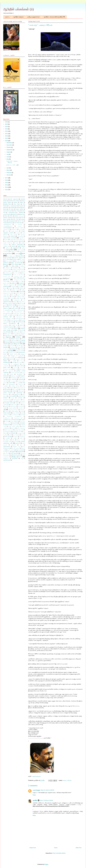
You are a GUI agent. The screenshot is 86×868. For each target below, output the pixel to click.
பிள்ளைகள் (19, 393)
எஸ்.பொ (5, 281)
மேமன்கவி (23, 415)
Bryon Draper (17, 204)
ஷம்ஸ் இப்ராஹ (7, 452)
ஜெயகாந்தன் (7, 447)
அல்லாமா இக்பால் (18, 241)
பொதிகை (14, 401)
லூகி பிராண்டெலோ (17, 431)
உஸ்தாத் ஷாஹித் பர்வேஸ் (9, 271)
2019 (7, 138)
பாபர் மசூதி (18, 383)
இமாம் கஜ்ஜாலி (19, 258)
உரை (22, 268)
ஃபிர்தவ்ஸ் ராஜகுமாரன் (9, 285)
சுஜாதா (12, 344)
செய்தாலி (12, 346)
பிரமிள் (22, 389)
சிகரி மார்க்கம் (8, 334)
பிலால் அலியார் (8, 393)
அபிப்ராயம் (14, 229)
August (9, 152)
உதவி (15, 266)
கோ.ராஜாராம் (19, 317)
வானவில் (8, 438)
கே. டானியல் (7, 312)
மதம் (20, 405)
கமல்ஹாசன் (14, 287)
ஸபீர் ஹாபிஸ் (14, 453)
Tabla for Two (20, 221)
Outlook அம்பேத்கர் (19, 216)
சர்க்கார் (15, 329)
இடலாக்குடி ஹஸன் (11, 256)
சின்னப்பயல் (6, 339)
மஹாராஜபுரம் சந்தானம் (13, 410)
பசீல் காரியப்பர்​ (14, 378)
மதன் (24, 405)
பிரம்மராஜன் (7, 391)
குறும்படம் (6, 308)
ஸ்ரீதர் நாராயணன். (16, 455)
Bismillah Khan (7, 204)
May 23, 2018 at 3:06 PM (47, 790)
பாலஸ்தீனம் (6, 386)
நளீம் (13, 362)
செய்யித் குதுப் (20, 346)
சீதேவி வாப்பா (15, 339)
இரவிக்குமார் (15, 259)
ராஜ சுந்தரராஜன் (15, 425)
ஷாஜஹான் (20, 452)
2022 (7, 131)
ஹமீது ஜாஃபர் (16, 457)
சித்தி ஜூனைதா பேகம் (10, 335)
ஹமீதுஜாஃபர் (6, 458)
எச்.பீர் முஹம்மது (21, 271)
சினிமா (19, 337)
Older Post (79, 848)
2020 (7, 136)
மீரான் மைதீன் (7, 413)
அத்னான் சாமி (6, 229)
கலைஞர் (11, 288)
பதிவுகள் (21, 379)
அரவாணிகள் (20, 236)
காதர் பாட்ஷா (20, 295)
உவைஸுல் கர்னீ (7, 269)
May (8, 159)
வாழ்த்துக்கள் (22, 437)
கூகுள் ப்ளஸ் (15, 308)
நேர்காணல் (6, 376)
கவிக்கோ (21, 288)
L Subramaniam (11, 213)
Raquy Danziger (7, 219)
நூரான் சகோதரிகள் (16, 373)
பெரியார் (20, 398)
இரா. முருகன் (22, 259)
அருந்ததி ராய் (22, 238)
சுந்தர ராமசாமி (16, 342)
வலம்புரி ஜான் (16, 435)
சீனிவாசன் (14, 340)
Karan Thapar (17, 211)
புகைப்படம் (17, 394)
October (9, 147)
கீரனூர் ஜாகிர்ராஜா (9, 303)
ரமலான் (15, 423)
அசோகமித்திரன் (7, 228)
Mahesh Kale (15, 214)
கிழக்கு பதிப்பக (22, 302)
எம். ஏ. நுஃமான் (19, 275)
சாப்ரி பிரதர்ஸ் (20, 330)
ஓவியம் (14, 283)
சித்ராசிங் (23, 335)
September (10, 150)
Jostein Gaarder (20, 209)
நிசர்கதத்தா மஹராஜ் (8, 369)
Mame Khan (22, 214)
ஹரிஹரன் (15, 458)
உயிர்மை (15, 268)
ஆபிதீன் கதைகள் (18, 17)
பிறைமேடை (6, 394)
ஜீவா (21, 445)
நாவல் (21, 367)
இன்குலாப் (6, 263)
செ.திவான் (6, 346)
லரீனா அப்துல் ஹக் (21, 428)
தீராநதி (22, 357)
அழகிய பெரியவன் (8, 243)
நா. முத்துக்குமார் (15, 364)
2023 (7, 129)
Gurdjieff (12, 208)
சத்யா (21, 325)
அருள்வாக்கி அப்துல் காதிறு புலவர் (17, 239)
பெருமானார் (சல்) (7, 400)
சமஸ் (17, 327)
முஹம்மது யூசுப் (37, 776)
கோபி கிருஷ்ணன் (19, 319)
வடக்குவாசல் (20, 433)
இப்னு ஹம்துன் (7, 258)
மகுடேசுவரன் (14, 405)
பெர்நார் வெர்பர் (17, 400)
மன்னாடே (21, 408)
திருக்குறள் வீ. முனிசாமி (17, 356)
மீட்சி (22, 411)
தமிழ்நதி (22, 349)
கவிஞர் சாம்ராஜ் (16, 290)
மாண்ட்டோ (22, 410)
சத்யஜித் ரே (14, 325)
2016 (7, 180)
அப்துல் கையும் (15, 231)
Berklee (15, 202)
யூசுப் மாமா (22, 421)
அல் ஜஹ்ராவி (8, 241)
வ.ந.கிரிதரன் (12, 433)
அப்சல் (7, 231)
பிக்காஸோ (11, 388)
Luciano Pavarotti (7, 214)
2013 (7, 187)
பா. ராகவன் (13, 381)
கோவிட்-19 (6, 320)
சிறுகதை (8, 337)
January (9, 175)
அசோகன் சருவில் (19, 228)
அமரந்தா (18, 233)
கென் (22, 308)
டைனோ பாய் (6, 349)
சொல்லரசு (13, 347)
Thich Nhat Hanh (18, 223)
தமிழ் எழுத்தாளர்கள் (34, 17)
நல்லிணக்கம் (7, 362)
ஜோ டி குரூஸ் (20, 450)
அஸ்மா (13, 246)
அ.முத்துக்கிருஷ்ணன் (8, 226)
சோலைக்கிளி (20, 347)
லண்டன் (13, 428)
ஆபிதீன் (35, 800)
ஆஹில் (17, 254)
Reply (34, 795)
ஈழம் (5, 266)
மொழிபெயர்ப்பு (7, 418)
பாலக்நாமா (21, 384)
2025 (7, 124)
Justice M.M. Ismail (7, 211)
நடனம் (21, 361)
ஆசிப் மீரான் (21, 246)
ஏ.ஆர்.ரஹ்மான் (13, 281)
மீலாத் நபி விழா (16, 413)
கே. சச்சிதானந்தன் (19, 310)
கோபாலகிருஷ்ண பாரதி (8, 319)
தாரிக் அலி (6, 351)
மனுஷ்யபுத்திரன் (12, 408)
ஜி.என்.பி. (14, 445)
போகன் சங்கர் (9, 403)
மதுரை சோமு (13, 406)
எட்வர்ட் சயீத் (17, 273)
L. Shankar (20, 212)
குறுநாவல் (21, 307)
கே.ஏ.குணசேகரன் (7, 313)
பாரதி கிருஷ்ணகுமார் (10, 384)
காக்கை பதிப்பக (7, 295)
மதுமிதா (7, 406)
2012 (7, 190)
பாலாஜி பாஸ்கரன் (15, 386)
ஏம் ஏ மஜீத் (21, 281)
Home (56, 848)
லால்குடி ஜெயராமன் (19, 430)
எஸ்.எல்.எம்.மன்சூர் (18, 280)
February (9, 173)
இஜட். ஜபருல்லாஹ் (17, 263)
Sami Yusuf (16, 219)
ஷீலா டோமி (6, 453)
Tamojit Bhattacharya (8, 223)
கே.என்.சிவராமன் (18, 312)
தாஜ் (11, 350)
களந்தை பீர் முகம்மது (8, 293)
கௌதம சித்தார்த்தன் (15, 320)
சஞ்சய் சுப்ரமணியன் (9, 323)
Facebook (21, 206)
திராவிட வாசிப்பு (14, 354)
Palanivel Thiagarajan (8, 218)
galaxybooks (6, 208)
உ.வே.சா (10, 266)
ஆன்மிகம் (8, 253)
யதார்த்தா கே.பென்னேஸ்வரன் (11, 420)
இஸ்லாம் (6, 264)
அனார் (17, 243)
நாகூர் (12, 366)
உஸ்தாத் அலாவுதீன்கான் (18, 269)
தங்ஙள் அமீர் (14, 349)
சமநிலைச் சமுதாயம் (8, 327)
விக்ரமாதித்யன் (6, 440)
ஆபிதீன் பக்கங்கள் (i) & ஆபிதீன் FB (54, 17)
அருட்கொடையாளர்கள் (10, 238)
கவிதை (15, 292)
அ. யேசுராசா (19, 224)
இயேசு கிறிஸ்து (7, 259)
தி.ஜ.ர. (5, 352)
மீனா (22, 413)
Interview (18, 208)
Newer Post (33, 848)
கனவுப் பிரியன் (67, 780)
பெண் (13, 398)
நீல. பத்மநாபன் (9, 371)
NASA (11, 216)
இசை (23, 253)
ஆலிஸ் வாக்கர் (14, 251)
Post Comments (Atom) (59, 853)
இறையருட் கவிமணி (19, 261)
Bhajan (21, 202)
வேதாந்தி (16, 442)
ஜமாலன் (18, 443)
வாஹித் (15, 438)
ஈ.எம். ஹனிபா (15, 264)
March (8, 170)
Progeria (17, 218)
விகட (21, 438)
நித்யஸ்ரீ (16, 369)
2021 (7, 134)
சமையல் (22, 327)
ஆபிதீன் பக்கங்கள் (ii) (19, 9)
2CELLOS (5, 199)
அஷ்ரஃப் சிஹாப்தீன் (17, 244)
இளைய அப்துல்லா (9, 261)
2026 (7, 122)
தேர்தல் (5, 361)
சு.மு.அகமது (22, 340)
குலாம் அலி (12, 305)
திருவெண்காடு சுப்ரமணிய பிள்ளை (11, 357)
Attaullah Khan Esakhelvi (14, 201)
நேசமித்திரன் (20, 374)
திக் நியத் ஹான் (12, 352)
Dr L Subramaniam (13, 206)
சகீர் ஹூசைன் (19, 322)
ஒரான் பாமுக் (6, 283)
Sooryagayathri (12, 221)
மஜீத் (5, 410)
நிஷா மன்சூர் (22, 369)
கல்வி (16, 288)
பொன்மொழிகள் (21, 401)
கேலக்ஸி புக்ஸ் (7, 315)
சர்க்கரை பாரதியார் (7, 329)
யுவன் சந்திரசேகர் (14, 421)
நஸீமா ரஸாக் (19, 362)
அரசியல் (13, 236)
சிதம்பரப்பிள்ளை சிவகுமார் (19, 334)
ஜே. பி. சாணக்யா (16, 448)
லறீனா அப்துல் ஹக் (9, 430)
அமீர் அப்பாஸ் (14, 234)
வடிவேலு (5, 435)
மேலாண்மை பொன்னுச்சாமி (14, 416)
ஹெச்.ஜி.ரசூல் (7, 460)
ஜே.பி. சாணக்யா (11, 450)
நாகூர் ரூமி (7, 367)
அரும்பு (6, 239)
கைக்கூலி (14, 315)
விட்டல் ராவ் (20, 440)
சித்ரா (18, 335)
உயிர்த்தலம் (8, 268)
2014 (7, 185)
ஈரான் (22, 264)
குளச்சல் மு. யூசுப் (10, 307)
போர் (17, 403)
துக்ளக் (5, 359)
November (10, 145)
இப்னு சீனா (20, 256)
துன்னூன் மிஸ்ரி (19, 359)
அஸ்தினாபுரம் (6, 246)
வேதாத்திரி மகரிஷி (7, 442)
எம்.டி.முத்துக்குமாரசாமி (8, 278)
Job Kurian (11, 209)
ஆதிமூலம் (8, 248)
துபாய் (11, 359)
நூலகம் (11, 374)
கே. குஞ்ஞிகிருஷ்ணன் (8, 310)
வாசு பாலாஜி (8, 436)
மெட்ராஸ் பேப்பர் (15, 415)
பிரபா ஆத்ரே (15, 389)
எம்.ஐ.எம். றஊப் (18, 276)
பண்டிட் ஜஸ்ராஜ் (12, 379)
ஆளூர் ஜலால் (22, 251)
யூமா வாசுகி (8, 423)
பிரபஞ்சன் (7, 389)
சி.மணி (23, 332)
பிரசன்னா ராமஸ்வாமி (20, 388)
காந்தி (13, 297)
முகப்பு (7, 17)
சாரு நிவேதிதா (7, 332)
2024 (7, 127)
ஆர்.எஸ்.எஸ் (6, 251)
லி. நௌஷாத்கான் (7, 431)
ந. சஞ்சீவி (13, 361)
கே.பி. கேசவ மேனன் (18, 313)
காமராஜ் (12, 298)
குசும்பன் (21, 303)
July (8, 154)
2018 (7, 141)
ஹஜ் (22, 458)
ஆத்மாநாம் (16, 248)
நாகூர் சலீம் (20, 366)
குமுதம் (5, 305)
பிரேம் (14, 391)
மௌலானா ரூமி (18, 418)
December (10, 143)
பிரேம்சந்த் (21, 391)
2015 (7, 183)
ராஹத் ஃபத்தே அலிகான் (14, 426)
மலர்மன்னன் (21, 406)
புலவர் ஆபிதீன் (12, 396)
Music (6, 216)
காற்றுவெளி (17, 300)
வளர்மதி (23, 435)
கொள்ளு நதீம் (8, 317)
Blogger (46, 864)
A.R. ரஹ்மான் (14, 199)
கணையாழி (6, 286)
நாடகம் (15, 367)
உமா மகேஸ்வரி (22, 266)
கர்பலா (20, 287)
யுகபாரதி (7, 421)
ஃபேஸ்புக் (20, 285)
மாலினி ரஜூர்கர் (15, 411)
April (8, 168)
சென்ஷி (5, 347)
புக (11, 394)
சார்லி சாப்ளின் (16, 332)
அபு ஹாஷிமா (22, 229)
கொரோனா (21, 315)
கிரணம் (15, 302)
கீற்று (16, 303)
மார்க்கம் (7, 411)
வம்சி (10, 435)
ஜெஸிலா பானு (17, 447)
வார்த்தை (16, 437)
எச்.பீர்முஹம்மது (8, 273)
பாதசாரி (11, 383)
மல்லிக (5, 408)
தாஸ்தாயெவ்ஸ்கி (20, 351)
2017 (7, 178)
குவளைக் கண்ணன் (21, 305)
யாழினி (23, 420)
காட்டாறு (14, 295)
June (8, 157)
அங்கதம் (20, 226)
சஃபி (12, 322)
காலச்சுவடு (6, 300)
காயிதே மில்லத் (20, 298)
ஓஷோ (21, 283)
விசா (13, 440)
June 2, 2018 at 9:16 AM (46, 800)
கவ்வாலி (21, 292)
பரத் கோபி (6, 381)
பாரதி (24, 383)
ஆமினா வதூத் (20, 250)
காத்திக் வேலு (6, 297)
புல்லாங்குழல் (36, 790)
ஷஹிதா (14, 452)
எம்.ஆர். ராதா (7, 276)
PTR (22, 218)
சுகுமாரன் (8, 342)
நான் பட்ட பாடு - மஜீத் (12, 165)
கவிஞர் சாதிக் (6, 290)
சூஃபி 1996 (19, 344)
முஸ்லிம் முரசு (6, 415)
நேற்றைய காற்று (15, 376)
